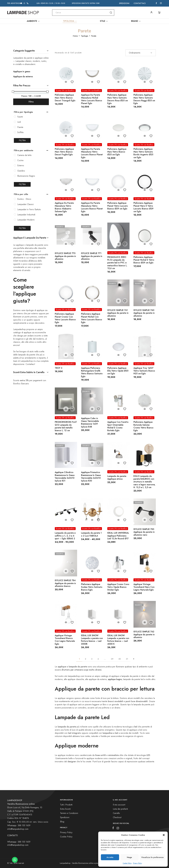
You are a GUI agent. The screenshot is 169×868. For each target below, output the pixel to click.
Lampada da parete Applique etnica (117, 477)
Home (75, 36)
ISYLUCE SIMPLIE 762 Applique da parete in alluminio (144, 634)
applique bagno (115, 679)
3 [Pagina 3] (92, 659)
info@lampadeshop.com (18, 829)
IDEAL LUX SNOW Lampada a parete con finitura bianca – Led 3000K (92, 640)
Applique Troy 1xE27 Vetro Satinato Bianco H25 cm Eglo (144, 371)
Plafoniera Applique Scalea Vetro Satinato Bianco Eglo (92, 587)
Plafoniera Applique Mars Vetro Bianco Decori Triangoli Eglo (65, 98)
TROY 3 (58, 368)
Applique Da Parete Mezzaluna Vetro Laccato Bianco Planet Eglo (92, 153)
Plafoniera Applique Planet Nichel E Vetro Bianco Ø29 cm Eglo (144, 260)
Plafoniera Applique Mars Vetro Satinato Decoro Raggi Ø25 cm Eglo (144, 99)
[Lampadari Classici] (15, 204)
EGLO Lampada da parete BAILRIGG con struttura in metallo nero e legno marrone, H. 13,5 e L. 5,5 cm (144, 482)
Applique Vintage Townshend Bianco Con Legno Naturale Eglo (65, 640)
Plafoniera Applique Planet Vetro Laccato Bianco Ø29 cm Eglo (118, 206)
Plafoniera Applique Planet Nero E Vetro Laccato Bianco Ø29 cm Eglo (143, 207)
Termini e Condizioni (69, 813)
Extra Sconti (65, 809)
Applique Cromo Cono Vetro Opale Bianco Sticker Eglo (118, 587)
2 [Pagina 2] (85, 659)
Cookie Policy (127, 863)
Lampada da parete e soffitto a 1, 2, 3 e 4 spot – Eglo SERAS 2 (65, 536)
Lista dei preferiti (120, 809)
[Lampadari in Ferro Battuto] (15, 209)
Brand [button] (136, 21)
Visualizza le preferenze (152, 857)
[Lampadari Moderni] (15, 220)
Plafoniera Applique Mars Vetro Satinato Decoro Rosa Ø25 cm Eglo (118, 99)
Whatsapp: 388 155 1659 (19, 842)
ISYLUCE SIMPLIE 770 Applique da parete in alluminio (65, 256)
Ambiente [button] (33, 21)
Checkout (117, 817)
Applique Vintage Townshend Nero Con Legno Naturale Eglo (144, 587)
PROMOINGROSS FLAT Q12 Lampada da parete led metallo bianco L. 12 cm (66, 426)
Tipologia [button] (70, 21)
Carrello (116, 813)
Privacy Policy (137, 863)
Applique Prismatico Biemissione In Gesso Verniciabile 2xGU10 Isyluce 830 (91, 477)
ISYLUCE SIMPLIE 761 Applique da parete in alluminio (118, 313)
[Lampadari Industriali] (15, 214)
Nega (129, 857)
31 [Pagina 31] (127, 659)
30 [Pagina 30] (120, 659)
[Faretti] (15, 117)
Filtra (31, 102)
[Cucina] (15, 160)
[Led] (15, 122)
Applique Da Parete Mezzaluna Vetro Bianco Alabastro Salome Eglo (64, 207)
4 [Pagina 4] (98, 659)
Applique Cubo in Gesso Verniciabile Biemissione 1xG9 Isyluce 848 (90, 423)
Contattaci (140, 3)
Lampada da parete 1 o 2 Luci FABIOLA (91, 534)
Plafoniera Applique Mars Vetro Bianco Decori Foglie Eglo (64, 152)
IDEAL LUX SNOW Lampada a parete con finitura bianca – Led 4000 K (118, 640)
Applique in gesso (22, 71)
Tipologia (84, 36)
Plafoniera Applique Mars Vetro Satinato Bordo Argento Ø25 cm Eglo (143, 153)
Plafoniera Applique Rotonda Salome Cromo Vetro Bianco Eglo (143, 426)
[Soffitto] (15, 132)
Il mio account (119, 805)
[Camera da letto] (15, 155)
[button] (164, 835)
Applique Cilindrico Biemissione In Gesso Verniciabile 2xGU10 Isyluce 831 (65, 477)
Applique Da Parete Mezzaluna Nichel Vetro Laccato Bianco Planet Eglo (92, 99)
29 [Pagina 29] (112, 659)
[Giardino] (15, 171)
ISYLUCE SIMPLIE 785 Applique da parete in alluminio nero (144, 532)
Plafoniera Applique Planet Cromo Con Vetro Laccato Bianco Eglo (65, 318)
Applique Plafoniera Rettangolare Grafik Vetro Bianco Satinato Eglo (92, 372)
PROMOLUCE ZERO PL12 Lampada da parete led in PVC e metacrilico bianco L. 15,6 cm (117, 263)
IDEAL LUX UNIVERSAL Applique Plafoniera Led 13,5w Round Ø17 (118, 536)
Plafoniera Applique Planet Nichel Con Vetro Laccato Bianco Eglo (92, 318)
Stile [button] (104, 21)
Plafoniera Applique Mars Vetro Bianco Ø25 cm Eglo (117, 152)
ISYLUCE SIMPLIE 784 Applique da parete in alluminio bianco (65, 583)
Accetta (110, 857)
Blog (62, 822)
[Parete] (15, 127)
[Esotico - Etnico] (15, 199)
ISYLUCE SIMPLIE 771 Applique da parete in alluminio (92, 256)
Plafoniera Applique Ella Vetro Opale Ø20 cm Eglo (118, 371)
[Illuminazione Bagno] (15, 176)
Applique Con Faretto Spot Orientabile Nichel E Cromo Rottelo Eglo (118, 426)
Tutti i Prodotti (66, 805)
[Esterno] (15, 165)
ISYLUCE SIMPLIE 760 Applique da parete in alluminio (144, 313)
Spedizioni (124, 3)
